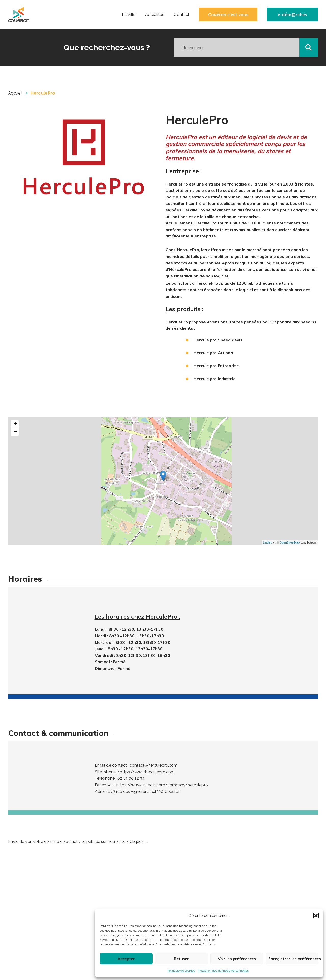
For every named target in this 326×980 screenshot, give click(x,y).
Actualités (155, 14)
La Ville (129, 14)
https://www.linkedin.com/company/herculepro (162, 785)
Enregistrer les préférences (293, 959)
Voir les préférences (237, 959)
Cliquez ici (139, 842)
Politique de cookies (181, 971)
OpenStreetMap (290, 542)
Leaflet (267, 542)
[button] (316, 916)
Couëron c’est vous (228, 15)
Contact (182, 14)
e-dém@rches (292, 15)
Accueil (15, 93)
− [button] (15, 432)
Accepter (126, 959)
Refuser (181, 959)
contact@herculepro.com (154, 765)
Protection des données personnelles (223, 971)
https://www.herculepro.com (147, 772)
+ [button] (15, 424)
